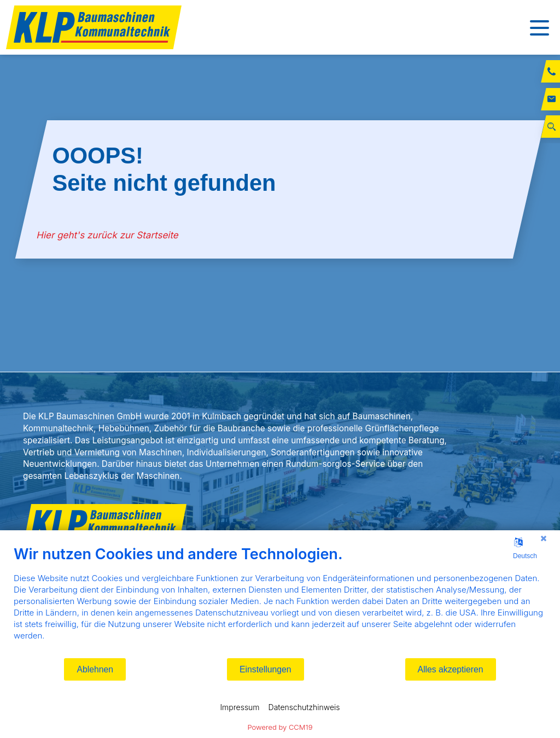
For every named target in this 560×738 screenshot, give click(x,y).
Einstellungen (266, 669)
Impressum (240, 707)
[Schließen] (544, 538)
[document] (280, 601)
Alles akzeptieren (451, 669)
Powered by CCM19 (280, 727)
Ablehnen (95, 669)
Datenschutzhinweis (304, 707)
